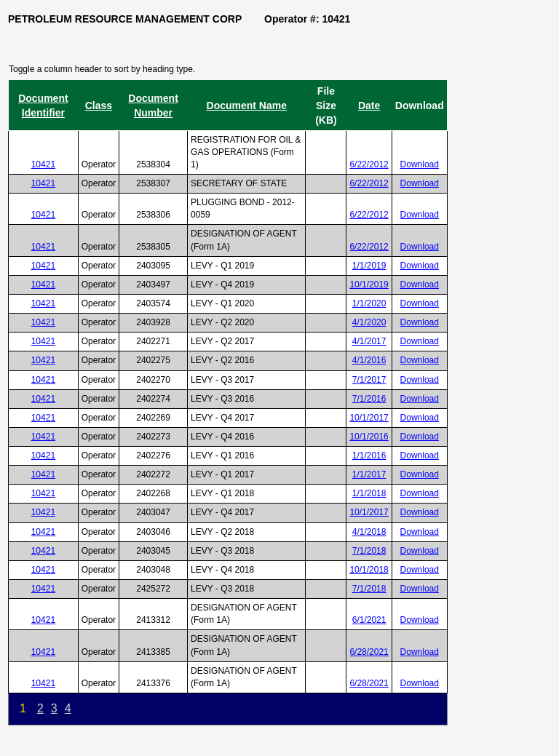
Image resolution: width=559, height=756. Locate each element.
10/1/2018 (369, 570)
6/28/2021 (369, 652)
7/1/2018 (369, 551)
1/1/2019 (369, 266)
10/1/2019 (369, 285)
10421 (43, 164)
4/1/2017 (369, 341)
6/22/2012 (369, 164)
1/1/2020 (369, 303)
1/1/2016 (369, 455)
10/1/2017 (369, 418)
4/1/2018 (369, 532)
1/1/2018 (369, 493)
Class (99, 106)
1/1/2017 (369, 474)
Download (420, 164)
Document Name (247, 106)
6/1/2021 (369, 620)
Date (369, 106)
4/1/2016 (369, 360)
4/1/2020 (369, 322)
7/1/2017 (369, 380)
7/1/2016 (369, 399)
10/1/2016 (369, 437)
